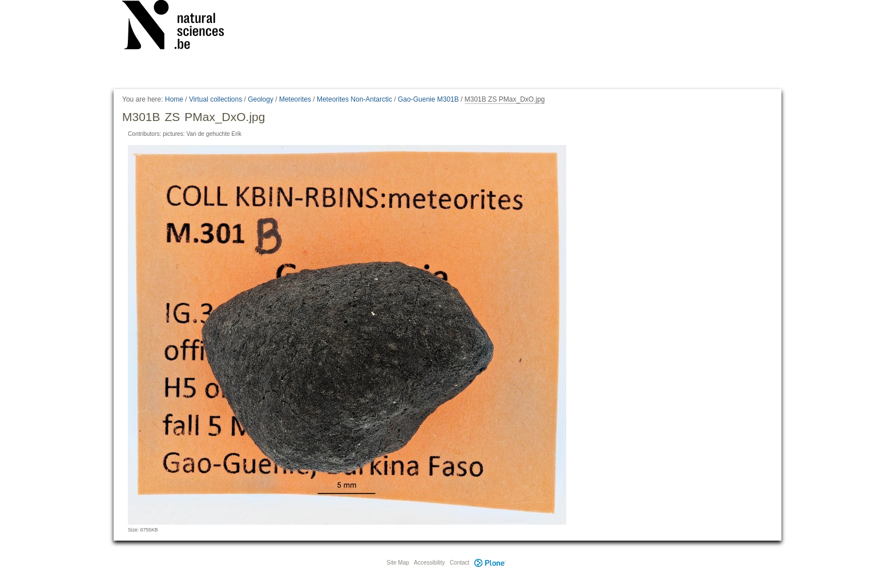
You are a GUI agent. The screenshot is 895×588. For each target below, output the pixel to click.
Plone (490, 563)
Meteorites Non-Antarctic (354, 99)
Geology (261, 99)
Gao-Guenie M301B (428, 99)
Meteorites (295, 99)
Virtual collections (215, 99)
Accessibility (429, 563)
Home (174, 99)
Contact (459, 563)
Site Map (398, 563)
